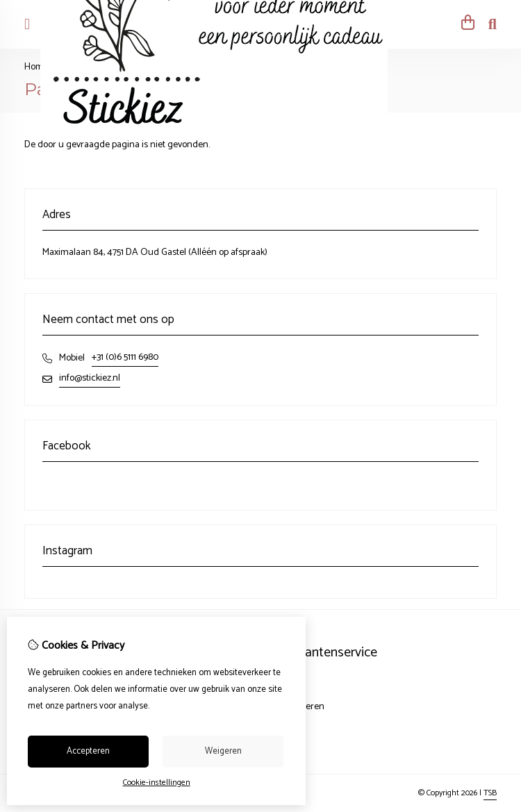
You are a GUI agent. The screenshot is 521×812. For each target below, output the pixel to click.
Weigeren (223, 751)
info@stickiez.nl (90, 378)
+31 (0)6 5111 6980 (125, 357)
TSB (490, 793)
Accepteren (88, 751)
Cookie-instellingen (157, 782)
